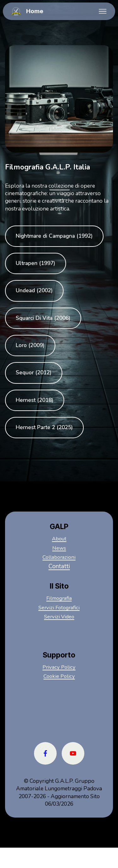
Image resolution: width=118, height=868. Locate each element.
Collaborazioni (59, 557)
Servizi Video (59, 617)
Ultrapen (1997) (36, 263)
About (59, 539)
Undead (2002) (34, 291)
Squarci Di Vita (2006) (43, 318)
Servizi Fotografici (59, 608)
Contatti (59, 567)
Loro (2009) (30, 346)
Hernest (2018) (35, 401)
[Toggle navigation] (103, 11)
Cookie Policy (59, 676)
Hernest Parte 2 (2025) (45, 428)
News (59, 548)
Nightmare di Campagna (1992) (54, 236)
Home (35, 11)
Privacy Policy (59, 667)
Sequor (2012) (34, 373)
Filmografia (59, 598)
